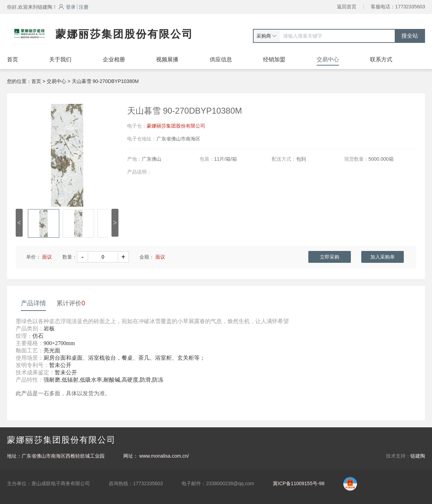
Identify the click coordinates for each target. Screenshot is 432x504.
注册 (84, 7)
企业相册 (114, 59)
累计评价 (71, 303)
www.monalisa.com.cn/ (164, 456)
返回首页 (347, 7)
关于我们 (60, 59)
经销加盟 (274, 59)
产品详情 (33, 303)
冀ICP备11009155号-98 (299, 483)
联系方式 (381, 59)
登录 (67, 7)
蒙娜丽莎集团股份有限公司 (176, 126)
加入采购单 (383, 257)
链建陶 (418, 456)
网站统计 (10, 501)
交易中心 (328, 59)
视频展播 (167, 59)
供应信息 (221, 59)
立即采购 (330, 257)
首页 (13, 59)
